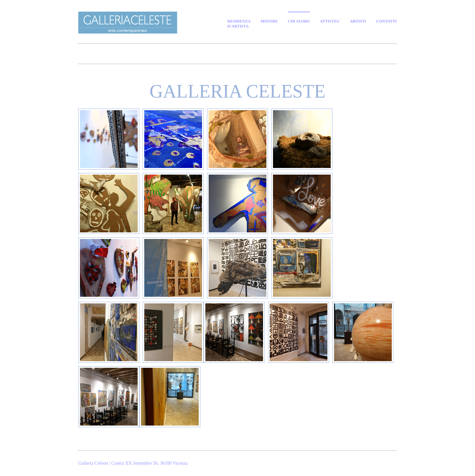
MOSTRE (269, 21)
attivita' (330, 21)
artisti (358, 21)
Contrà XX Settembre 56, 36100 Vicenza (150, 463)
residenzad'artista (239, 24)
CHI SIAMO (299, 21)
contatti (386, 21)
